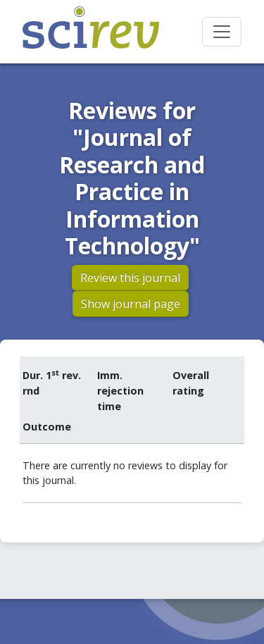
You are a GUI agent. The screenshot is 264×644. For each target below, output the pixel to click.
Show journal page (131, 304)
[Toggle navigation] (222, 32)
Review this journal (130, 278)
